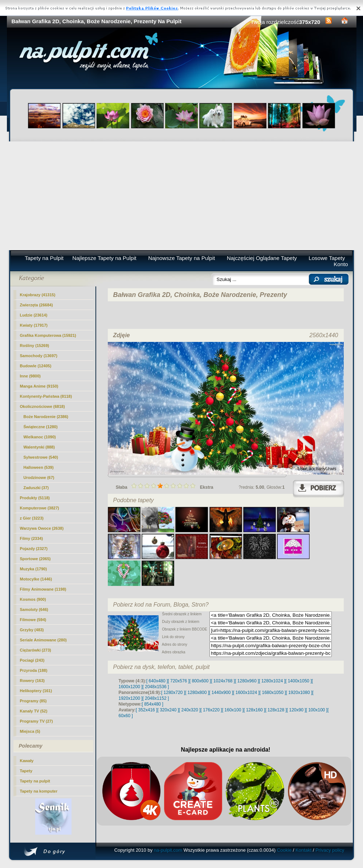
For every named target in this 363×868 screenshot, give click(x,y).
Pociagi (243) (32, 660)
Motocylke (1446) (36, 579)
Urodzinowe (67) (39, 478)
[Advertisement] (182, 196)
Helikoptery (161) (36, 691)
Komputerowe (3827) (40, 508)
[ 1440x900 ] (221, 693)
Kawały (27, 761)
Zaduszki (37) (36, 488)
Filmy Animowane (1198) (43, 589)
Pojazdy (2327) (34, 549)
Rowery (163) (32, 681)
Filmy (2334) (32, 538)
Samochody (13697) (39, 356)
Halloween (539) (39, 467)
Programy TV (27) (36, 721)
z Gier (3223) (32, 518)
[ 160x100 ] (233, 710)
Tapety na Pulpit (44, 258)
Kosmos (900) (33, 599)
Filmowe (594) (33, 620)
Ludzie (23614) (34, 315)
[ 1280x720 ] (173, 693)
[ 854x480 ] (153, 704)
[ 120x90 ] (296, 710)
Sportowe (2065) (35, 559)
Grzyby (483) (32, 630)
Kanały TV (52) (34, 711)
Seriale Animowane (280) (43, 640)
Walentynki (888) (39, 447)
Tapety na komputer (39, 791)
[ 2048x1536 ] (156, 687)
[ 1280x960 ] (247, 681)
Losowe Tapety (327, 258)
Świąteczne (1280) (41, 427)
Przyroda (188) (34, 670)
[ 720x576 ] (178, 681)
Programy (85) (33, 701)
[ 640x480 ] (157, 681)
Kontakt (303, 850)
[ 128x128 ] (276, 710)
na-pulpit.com (168, 850)
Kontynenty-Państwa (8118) (46, 396)
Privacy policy (330, 850)
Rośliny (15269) (35, 346)
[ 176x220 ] (211, 710)
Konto (341, 264)
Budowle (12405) (36, 366)
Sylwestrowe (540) (41, 457)
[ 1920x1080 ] (299, 693)
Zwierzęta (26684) (36, 305)
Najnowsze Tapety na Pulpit (181, 258)
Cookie (284, 850)
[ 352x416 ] (146, 710)
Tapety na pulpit (35, 781)
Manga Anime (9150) (39, 386)
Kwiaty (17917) (34, 325)
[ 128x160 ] (254, 710)
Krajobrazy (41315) (38, 295)
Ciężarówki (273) (36, 650)
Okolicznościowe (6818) (42, 406)
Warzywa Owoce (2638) (42, 528)
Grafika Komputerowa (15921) (48, 335)
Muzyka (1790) (34, 569)
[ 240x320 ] (190, 710)
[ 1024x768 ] (223, 681)
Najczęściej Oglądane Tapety (262, 258)
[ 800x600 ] (200, 681)
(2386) (46, 417)
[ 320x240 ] (168, 710)
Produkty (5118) (35, 498)
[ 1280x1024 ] (272, 681)
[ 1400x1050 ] (299, 681)
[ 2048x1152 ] (156, 698)
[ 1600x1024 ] (246, 693)
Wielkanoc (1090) (40, 437)
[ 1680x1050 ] (273, 693)
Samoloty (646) (34, 609)
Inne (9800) (30, 376)
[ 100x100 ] (317, 710)
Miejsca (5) (30, 731)
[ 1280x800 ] (197, 693)
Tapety (26, 771)
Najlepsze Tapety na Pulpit (104, 258)
